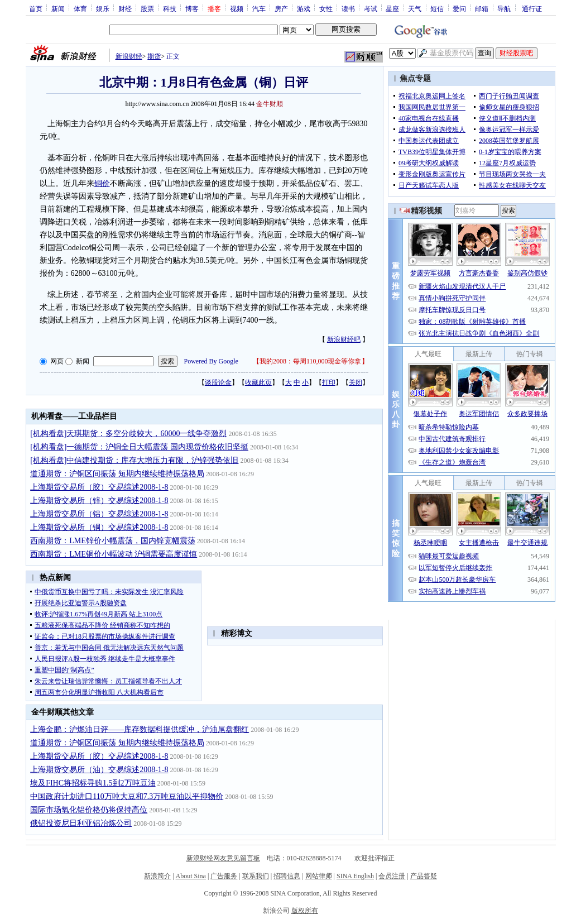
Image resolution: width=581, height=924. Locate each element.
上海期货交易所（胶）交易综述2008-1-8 (99, 487)
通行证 (532, 8)
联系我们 (256, 876)
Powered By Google (211, 361)
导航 (504, 8)
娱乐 (103, 8)
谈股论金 (218, 382)
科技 (170, 8)
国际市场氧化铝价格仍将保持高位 (89, 810)
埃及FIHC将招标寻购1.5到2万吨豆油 (93, 783)
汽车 (259, 8)
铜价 (102, 183)
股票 (147, 8)
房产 (281, 8)
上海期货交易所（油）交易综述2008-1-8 (99, 770)
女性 (326, 8)
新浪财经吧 (344, 339)
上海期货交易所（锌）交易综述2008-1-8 (99, 501)
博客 (192, 8)
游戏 (304, 8)
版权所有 (305, 911)
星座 (392, 8)
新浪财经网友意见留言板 (223, 858)
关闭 (356, 382)
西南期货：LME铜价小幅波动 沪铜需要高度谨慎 (114, 554)
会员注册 (392, 876)
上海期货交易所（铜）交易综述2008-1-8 (99, 527)
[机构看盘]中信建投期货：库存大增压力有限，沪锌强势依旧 (134, 460)
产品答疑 (424, 876)
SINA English (355, 876)
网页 (57, 361)
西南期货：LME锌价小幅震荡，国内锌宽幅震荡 (113, 541)
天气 (415, 8)
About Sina (191, 876)
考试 (371, 8)
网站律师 (319, 876)
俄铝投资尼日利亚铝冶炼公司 (81, 823)
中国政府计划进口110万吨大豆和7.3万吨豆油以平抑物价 (127, 796)
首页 (36, 8)
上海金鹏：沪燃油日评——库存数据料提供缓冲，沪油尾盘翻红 (140, 729)
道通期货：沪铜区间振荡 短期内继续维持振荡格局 (117, 474)
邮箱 (482, 8)
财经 (125, 8)
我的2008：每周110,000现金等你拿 (311, 361)
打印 (329, 382)
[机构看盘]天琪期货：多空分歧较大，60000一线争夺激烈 (128, 434)
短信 (437, 8)
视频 (237, 8)
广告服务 (224, 876)
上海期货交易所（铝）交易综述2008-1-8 (99, 514)
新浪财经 (129, 56)
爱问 (459, 8)
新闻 (58, 8)
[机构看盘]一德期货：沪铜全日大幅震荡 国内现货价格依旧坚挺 (139, 447)
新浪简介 (157, 876)
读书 (348, 8)
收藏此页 (258, 382)
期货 (154, 56)
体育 (80, 8)
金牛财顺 (270, 104)
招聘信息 (287, 876)
